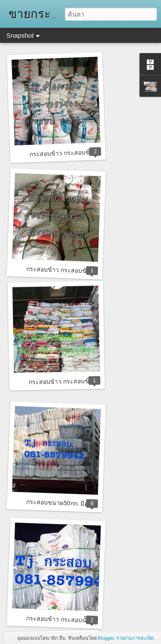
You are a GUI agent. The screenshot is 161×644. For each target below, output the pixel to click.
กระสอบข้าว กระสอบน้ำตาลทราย (71, 620)
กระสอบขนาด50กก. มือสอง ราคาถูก (74, 504)
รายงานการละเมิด (135, 638)
